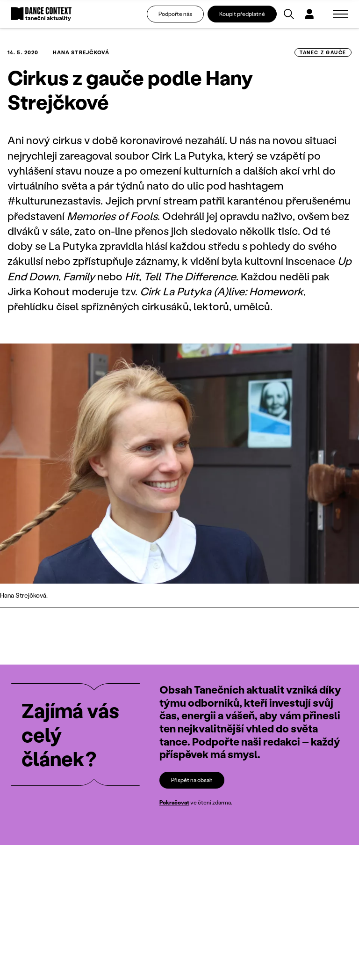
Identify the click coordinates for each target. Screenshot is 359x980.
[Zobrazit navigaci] (341, 14)
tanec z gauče (323, 52)
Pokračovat (174, 802)
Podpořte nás (175, 14)
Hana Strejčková (81, 52)
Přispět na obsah (192, 780)
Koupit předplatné (242, 14)
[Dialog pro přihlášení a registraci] (309, 14)
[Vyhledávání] (289, 14)
